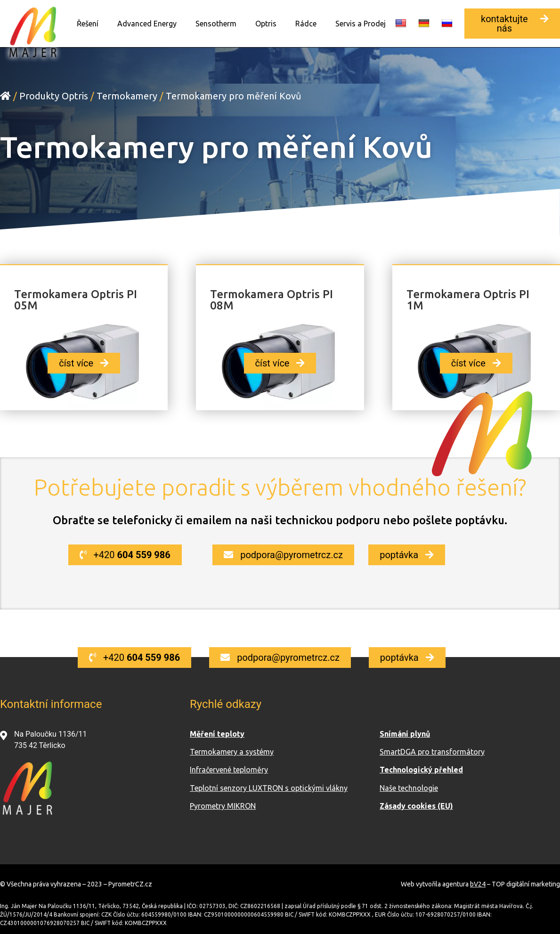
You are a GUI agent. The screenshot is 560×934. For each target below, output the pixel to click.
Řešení (88, 24)
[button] (512, 24)
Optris (266, 24)
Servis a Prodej (361, 24)
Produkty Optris (54, 95)
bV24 (478, 884)
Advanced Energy (147, 24)
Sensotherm (216, 24)
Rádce (306, 24)
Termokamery (127, 95)
